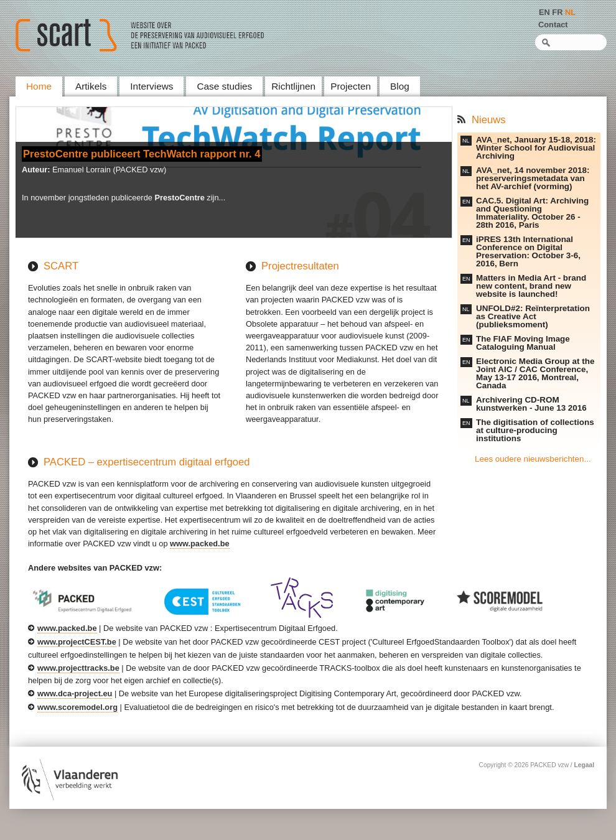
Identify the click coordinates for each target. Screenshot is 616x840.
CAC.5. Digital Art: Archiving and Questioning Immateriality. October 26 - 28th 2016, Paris (532, 213)
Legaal (584, 765)
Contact (553, 25)
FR (557, 12)
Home (39, 86)
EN (544, 12)
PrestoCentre (179, 198)
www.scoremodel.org (77, 707)
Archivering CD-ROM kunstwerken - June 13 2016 (531, 404)
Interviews (152, 86)
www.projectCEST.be (77, 642)
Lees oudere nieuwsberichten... (533, 459)
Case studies (224, 86)
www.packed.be (200, 544)
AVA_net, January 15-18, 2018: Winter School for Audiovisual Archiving (536, 148)
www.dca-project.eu (75, 693)
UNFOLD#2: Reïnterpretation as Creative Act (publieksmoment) (533, 316)
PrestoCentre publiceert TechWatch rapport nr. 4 (142, 154)
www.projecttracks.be (78, 668)
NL (570, 12)
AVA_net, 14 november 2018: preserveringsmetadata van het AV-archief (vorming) (533, 178)
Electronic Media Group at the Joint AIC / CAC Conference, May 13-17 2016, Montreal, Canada (535, 373)
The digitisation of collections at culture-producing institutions (535, 430)
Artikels (91, 86)
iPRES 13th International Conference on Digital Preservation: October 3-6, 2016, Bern (528, 251)
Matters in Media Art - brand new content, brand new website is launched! (531, 286)
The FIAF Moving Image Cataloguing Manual (523, 343)
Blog (400, 86)
